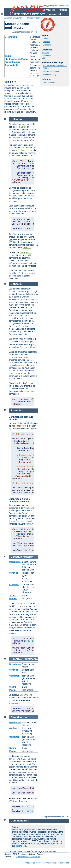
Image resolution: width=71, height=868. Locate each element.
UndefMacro (47, 55)
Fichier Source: (12, 62)
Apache (8, 18)
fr (36, 32)
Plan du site (64, 5)
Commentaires (49, 82)
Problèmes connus (51, 71)
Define (29, 308)
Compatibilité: (12, 65)
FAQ (46, 5)
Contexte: (14, 584)
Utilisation (47, 38)
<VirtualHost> (24, 150)
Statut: (8, 56)
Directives (38, 5)
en (32, 32)
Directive (16, 557)
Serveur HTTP (19, 18)
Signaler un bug (50, 74)
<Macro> (45, 53)
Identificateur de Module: (17, 59)
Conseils (47, 42)
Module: (13, 598)
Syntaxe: (14, 573)
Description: (11, 37)
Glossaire (54, 5)
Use (43, 58)
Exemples (47, 45)
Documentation (34, 18)
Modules (29, 5)
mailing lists (21, 846)
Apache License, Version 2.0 (28, 857)
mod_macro (17, 426)
